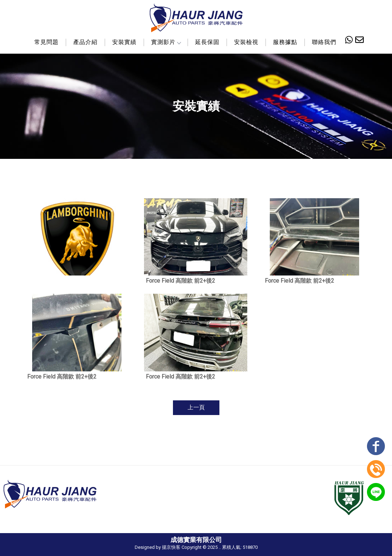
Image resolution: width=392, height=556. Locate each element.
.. (220, 547)
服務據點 (285, 42)
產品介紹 (85, 42)
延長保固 (207, 42)
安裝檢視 (246, 42)
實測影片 (166, 42)
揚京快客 (171, 547)
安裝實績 (124, 42)
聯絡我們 (324, 42)
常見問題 (46, 42)
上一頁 (196, 407)
